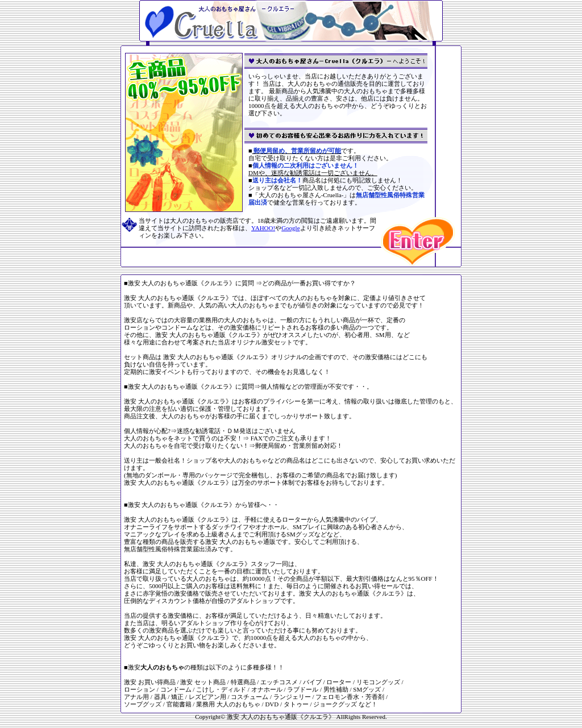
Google (290, 228)
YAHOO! (263, 228)
